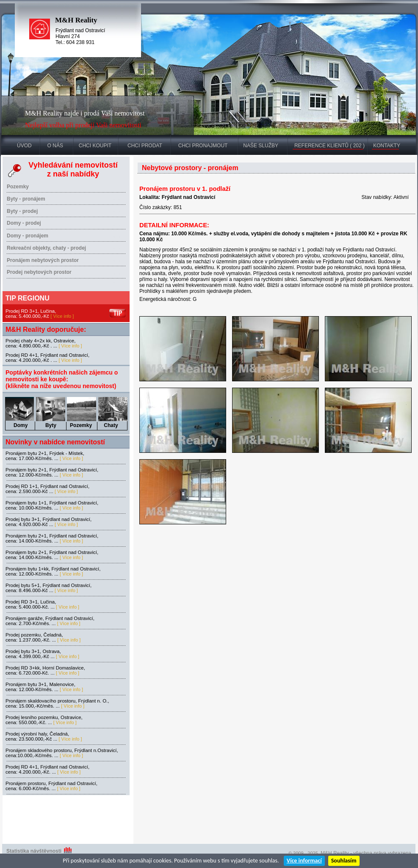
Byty (51, 425)
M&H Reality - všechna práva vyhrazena (366, 853)
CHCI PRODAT (145, 146)
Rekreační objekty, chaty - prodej (46, 248)
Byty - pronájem (26, 199)
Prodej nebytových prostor (39, 272)
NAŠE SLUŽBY (261, 146)
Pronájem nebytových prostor (43, 260)
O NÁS (55, 146)
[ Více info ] (62, 316)
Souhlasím (344, 861)
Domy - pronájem (28, 236)
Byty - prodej (22, 211)
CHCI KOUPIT (95, 146)
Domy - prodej (24, 223)
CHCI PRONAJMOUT (203, 146)
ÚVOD (24, 146)
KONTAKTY (387, 146)
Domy (21, 425)
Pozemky (18, 187)
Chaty (111, 425)
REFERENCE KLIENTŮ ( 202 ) (329, 146)
